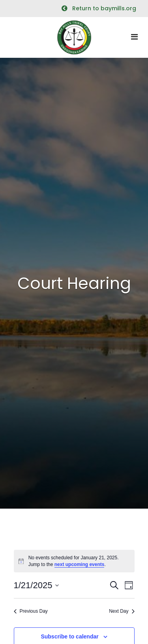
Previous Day (31, 611)
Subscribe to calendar (69, 636)
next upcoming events (80, 564)
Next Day (122, 611)
